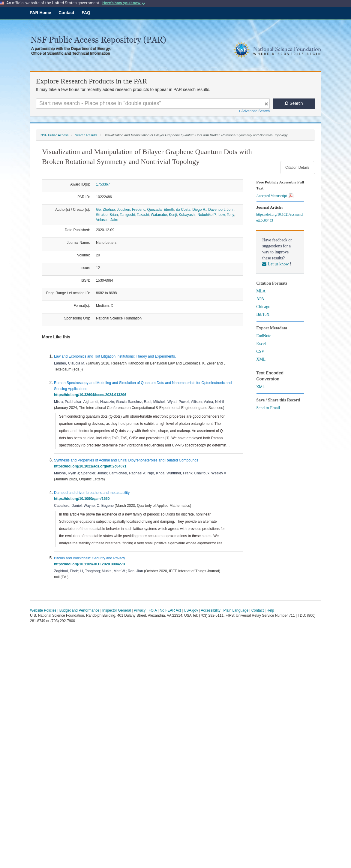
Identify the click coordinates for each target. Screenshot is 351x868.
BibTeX (263, 315)
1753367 (103, 184)
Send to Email (268, 408)
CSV (260, 351)
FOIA (153, 610)
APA (260, 299)
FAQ (86, 13)
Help (270, 610)
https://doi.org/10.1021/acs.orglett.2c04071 (91, 466)
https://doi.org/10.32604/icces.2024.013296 (91, 395)
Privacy (140, 610)
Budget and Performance (79, 610)
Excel (261, 344)
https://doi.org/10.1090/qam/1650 (83, 499)
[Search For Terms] (153, 104)
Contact (66, 13)
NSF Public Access (54, 135)
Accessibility (210, 610)
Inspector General (117, 610)
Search (294, 103)
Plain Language (236, 610)
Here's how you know (124, 3)
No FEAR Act (170, 610)
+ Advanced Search (254, 111)
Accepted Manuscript (275, 196)
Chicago (263, 307)
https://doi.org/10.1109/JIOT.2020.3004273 (90, 564)
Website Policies (43, 610)
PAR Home (40, 13)
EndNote (264, 336)
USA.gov (191, 610)
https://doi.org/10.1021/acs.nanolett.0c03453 (280, 217)
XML (261, 359)
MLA (261, 291)
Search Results (86, 135)
